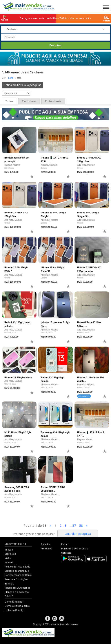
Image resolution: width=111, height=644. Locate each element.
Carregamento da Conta (18, 575)
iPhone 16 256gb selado (18, 377)
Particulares (29, 101)
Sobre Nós (10, 554)
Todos (9, 101)
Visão (8, 558)
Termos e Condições (16, 580)
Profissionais (53, 101)
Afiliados (46, 544)
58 (81, 525)
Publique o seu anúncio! (75, 549)
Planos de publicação (17, 592)
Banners (9, 584)
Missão (9, 550)
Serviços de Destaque (17, 571)
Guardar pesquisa (78, 534)
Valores (9, 563)
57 (74, 525)
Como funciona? (14, 602)
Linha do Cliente (14, 610)
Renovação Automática (17, 588)
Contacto (66, 553)
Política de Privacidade (17, 567)
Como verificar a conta (17, 606)
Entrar (64, 544)
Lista (11, 78)
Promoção (46, 549)
